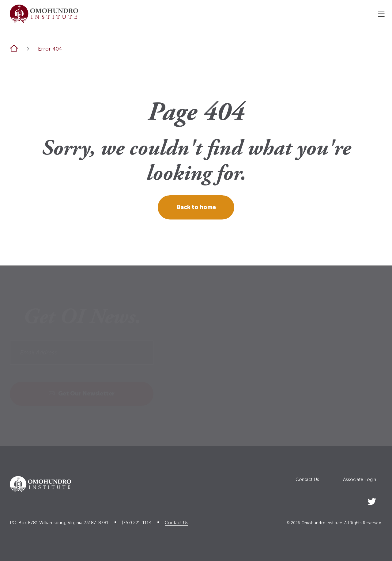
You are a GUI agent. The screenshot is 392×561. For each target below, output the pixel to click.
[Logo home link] (44, 14)
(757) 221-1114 (137, 523)
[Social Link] (372, 500)
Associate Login (360, 480)
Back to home (196, 207)
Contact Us (307, 480)
